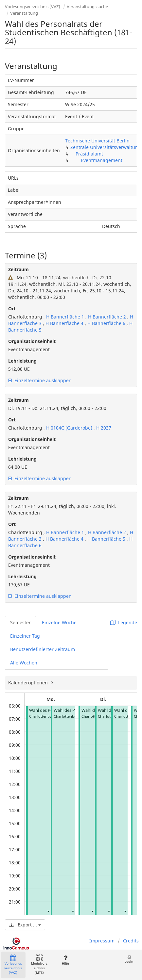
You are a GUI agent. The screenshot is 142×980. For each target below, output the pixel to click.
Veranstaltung (24, 13)
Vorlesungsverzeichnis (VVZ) (33, 7)
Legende (124, 622)
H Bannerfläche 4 (65, 323)
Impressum (102, 941)
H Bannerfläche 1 (65, 317)
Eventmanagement (102, 160)
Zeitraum (18, 269)
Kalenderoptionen (29, 683)
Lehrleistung (22, 361)
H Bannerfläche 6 (107, 323)
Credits (131, 941)
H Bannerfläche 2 (108, 317)
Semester (20, 622)
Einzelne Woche (59, 622)
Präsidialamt (89, 154)
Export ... (25, 925)
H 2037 (104, 428)
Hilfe (65, 960)
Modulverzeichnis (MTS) (39, 965)
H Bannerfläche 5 (107, 539)
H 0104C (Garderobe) (69, 428)
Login (129, 959)
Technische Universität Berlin (97, 141)
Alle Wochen (24, 663)
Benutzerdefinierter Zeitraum (43, 649)
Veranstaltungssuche (87, 7)
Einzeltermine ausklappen (40, 380)
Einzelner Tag (25, 636)
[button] (48, 911)
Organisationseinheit (32, 341)
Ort (12, 309)
